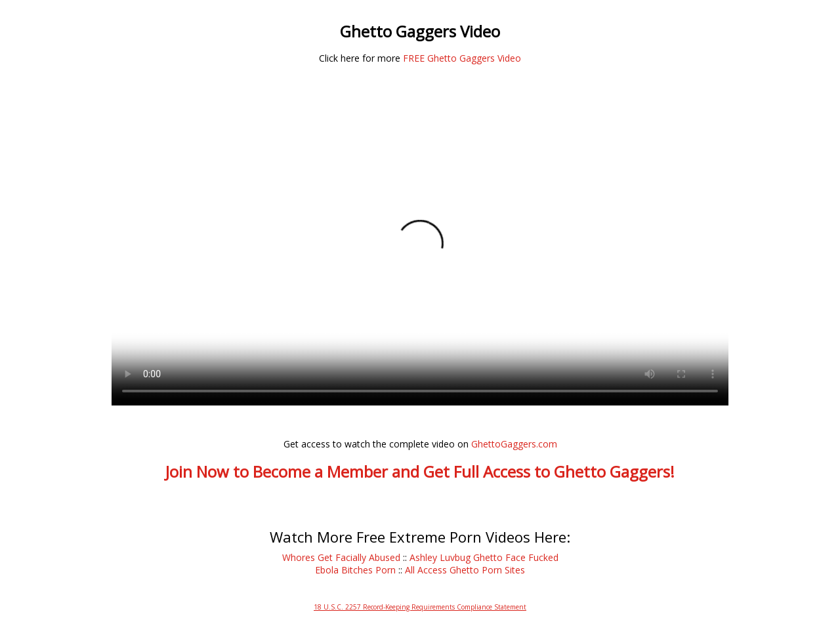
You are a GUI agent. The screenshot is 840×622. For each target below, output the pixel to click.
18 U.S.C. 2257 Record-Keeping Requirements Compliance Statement (420, 607)
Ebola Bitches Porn (355, 570)
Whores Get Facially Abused (341, 557)
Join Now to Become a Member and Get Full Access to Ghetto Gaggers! (420, 471)
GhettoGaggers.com (514, 444)
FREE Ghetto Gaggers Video (462, 58)
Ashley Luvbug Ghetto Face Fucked (484, 557)
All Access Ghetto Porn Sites (465, 570)
